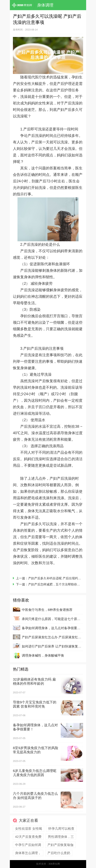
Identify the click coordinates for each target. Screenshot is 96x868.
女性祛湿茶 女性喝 (29, 829)
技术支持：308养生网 (48, 864)
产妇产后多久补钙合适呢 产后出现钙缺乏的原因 (61, 578)
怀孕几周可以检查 (61, 829)
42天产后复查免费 (28, 837)
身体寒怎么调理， (28, 853)
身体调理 (45, 5)
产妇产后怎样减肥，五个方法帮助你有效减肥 (59, 584)
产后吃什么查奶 (59, 853)
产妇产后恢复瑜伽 (60, 845)
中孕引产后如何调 (28, 845)
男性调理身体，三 (61, 837)
